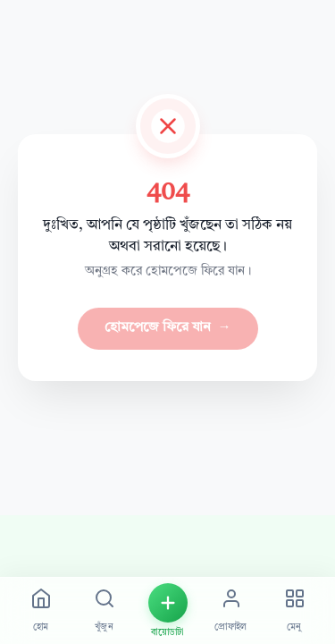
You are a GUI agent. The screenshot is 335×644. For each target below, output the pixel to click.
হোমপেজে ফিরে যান (168, 329)
